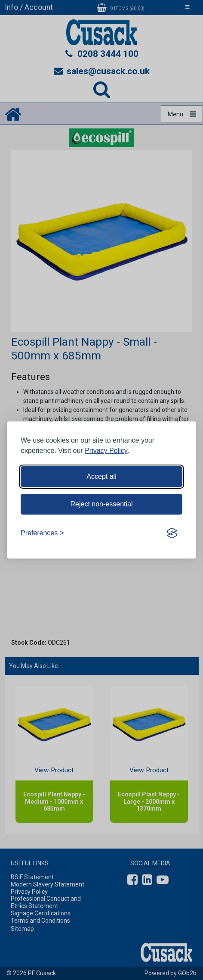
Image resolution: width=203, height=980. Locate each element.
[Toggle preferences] (42, 533)
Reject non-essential (102, 504)
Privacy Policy (106, 451)
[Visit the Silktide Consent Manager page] (172, 533)
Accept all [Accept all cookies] (101, 476)
